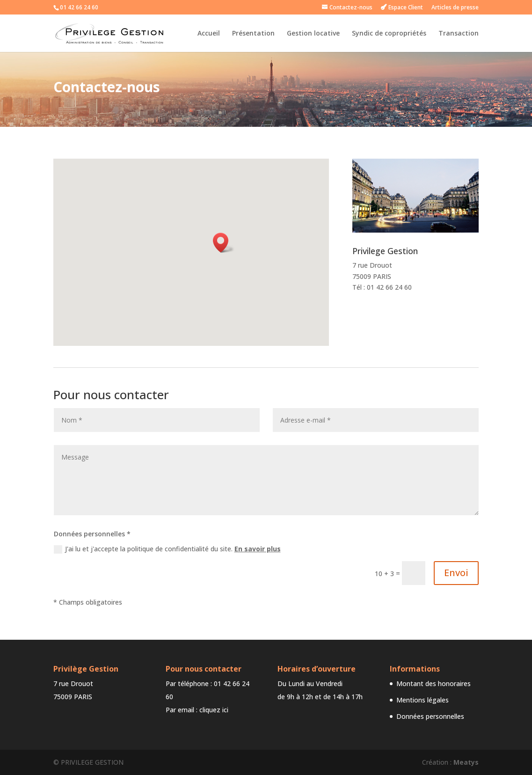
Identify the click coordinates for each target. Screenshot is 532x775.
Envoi (456, 573)
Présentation (253, 34)
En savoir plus (258, 549)
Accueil (209, 34)
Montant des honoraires (434, 684)
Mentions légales (423, 700)
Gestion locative (313, 34)
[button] (224, 243)
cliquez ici (214, 710)
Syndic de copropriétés (389, 34)
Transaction (459, 34)
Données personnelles (430, 716)
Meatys (466, 762)
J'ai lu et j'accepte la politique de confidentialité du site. (167, 549)
